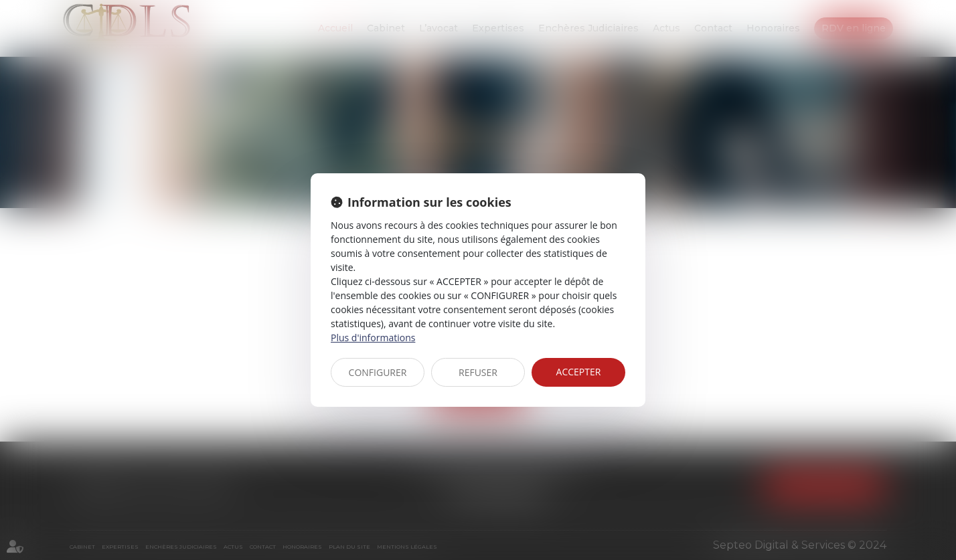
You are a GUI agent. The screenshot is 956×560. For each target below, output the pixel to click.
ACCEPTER (579, 372)
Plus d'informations (373, 338)
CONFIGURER (378, 372)
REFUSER (478, 372)
